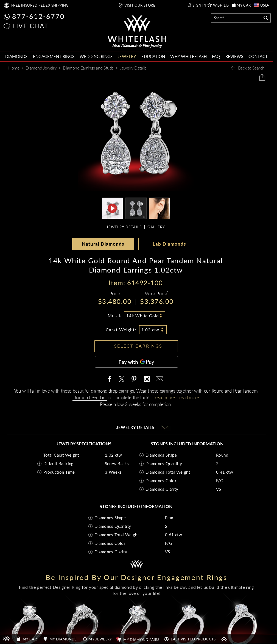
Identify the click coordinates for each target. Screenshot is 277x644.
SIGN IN (199, 5)
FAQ (216, 56)
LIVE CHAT (30, 26)
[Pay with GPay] (136, 362)
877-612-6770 (38, 16)
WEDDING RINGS (96, 56)
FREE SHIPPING (40, 5)
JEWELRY (127, 56)
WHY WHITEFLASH (188, 56)
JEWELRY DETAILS (124, 227)
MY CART (245, 5)
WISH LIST (222, 5)
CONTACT (258, 56)
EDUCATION (153, 56)
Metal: (115, 315)
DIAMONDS (16, 56)
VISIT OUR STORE (140, 5)
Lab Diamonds (169, 244)
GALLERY (156, 227)
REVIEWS (234, 56)
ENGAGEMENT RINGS (54, 56)
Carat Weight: (121, 330)
